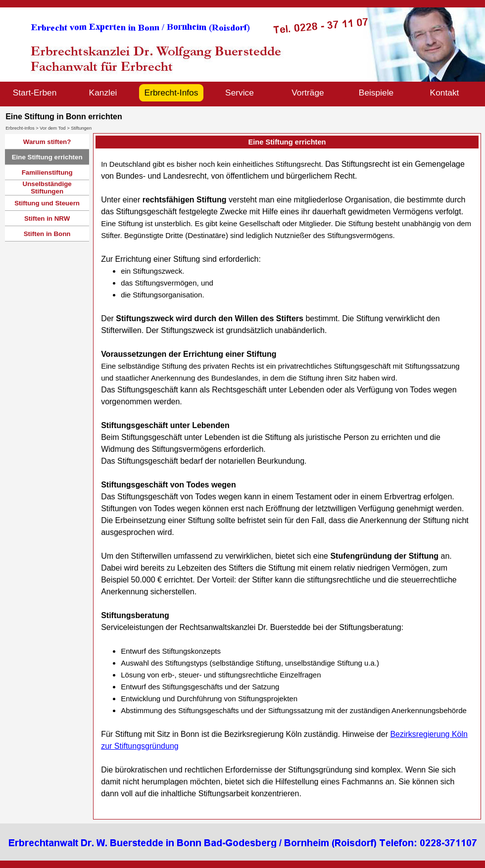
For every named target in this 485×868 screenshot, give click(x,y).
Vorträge (308, 93)
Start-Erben (35, 93)
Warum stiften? (47, 142)
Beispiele (376, 93)
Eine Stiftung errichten (47, 157)
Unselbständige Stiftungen (47, 188)
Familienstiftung (47, 172)
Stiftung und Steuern (47, 203)
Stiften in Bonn (47, 234)
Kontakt (445, 93)
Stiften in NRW (47, 218)
